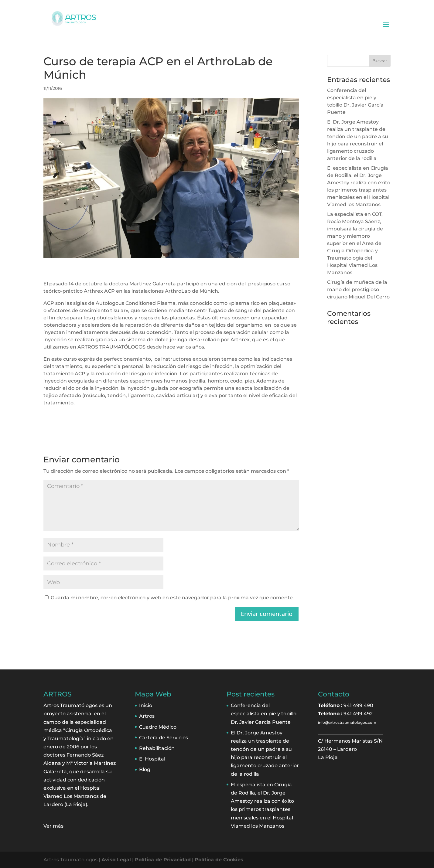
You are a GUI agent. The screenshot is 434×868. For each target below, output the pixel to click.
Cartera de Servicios (164, 738)
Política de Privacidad (163, 860)
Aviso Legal (116, 860)
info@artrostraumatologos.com (347, 722)
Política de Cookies (219, 860)
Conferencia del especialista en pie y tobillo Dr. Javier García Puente (264, 714)
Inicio (146, 705)
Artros (147, 716)
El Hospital (152, 759)
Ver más (53, 826)
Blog (145, 769)
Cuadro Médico (158, 727)
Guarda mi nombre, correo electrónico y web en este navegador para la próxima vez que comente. (172, 598)
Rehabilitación (157, 748)
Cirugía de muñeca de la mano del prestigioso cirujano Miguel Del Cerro (358, 289)
